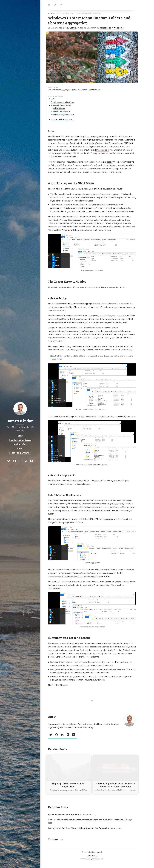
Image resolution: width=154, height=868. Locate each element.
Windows (118, 28)
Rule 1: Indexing (59, 108)
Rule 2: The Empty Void (62, 111)
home (50, 14)
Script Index (20, 444)
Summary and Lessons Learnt (62, 119)
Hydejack (93, 859)
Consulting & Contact (20, 453)
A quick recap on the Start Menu (63, 102)
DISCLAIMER (92, 855)
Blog (20, 436)
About (20, 449)
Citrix (73, 28)
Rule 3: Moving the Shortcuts (64, 115)
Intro (53, 99)
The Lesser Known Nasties (61, 105)
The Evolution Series (20, 440)
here (109, 211)
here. (99, 223)
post (109, 162)
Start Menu (106, 28)
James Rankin (101, 150)
